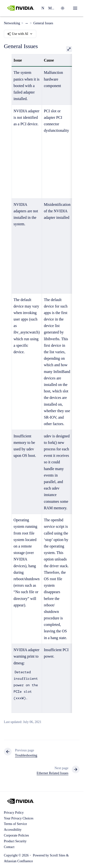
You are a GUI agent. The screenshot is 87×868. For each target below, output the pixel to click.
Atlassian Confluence (18, 861)
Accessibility (13, 830)
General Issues (43, 23)
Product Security (15, 841)
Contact (9, 847)
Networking (43, 8)
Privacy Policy (14, 813)
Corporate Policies (16, 835)
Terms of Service (15, 824)
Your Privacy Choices (19, 818)
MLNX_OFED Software (51, 8)
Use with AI (20, 34)
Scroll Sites (58, 855)
